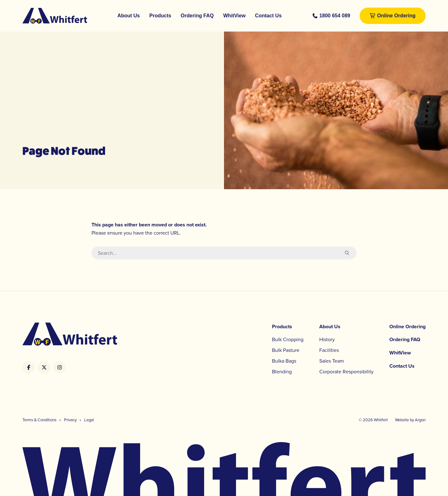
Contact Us (268, 16)
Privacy (70, 420)
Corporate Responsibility (346, 371)
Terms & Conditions (39, 420)
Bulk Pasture (286, 350)
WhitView (235, 16)
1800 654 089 (335, 16)
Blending (282, 371)
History (327, 339)
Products (160, 16)
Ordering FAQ (197, 16)
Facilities (329, 350)
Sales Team (332, 361)
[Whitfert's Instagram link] (59, 368)
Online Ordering (396, 16)
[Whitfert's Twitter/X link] (44, 368)
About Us (129, 16)
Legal (89, 420)
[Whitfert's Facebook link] (29, 368)
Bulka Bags (284, 361)
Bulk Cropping (288, 339)
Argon (420, 420)
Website (402, 420)
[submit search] (347, 253)
